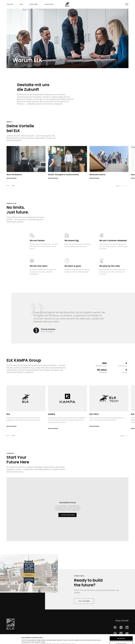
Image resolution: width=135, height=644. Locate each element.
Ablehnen (121, 640)
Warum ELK (10, 4)
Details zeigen (87, 640)
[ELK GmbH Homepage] (67, 4)
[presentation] (8, 186)
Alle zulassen (121, 629)
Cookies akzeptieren (67, 515)
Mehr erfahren (12, 426)
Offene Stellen (34, 4)
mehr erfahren (12, 178)
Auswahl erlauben (121, 634)
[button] (127, 4)
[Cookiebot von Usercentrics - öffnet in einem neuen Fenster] (11, 641)
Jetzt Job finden (84, 601)
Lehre (21, 4)
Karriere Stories (49, 4)
